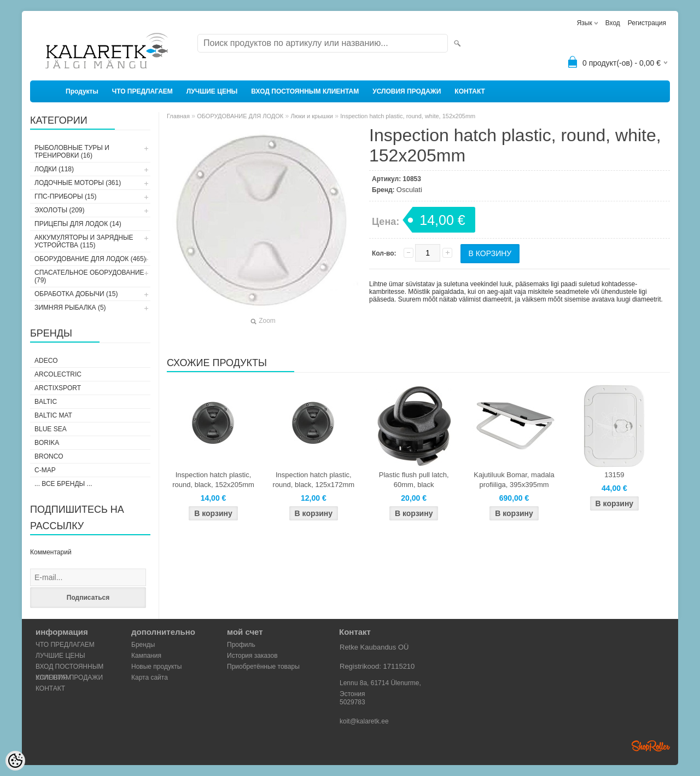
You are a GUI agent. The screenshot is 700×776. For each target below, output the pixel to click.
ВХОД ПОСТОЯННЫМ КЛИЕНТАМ (305, 91)
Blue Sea (51, 429)
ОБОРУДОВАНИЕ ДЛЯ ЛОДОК (240, 116)
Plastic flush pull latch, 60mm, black (414, 480)
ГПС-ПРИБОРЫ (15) (65, 196)
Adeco (46, 361)
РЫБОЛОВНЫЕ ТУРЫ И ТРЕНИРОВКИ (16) (72, 152)
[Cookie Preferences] (15, 761)
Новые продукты (156, 667)
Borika (47, 443)
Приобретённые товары (263, 667)
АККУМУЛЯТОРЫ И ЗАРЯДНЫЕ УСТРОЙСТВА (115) (84, 241)
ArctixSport (58, 388)
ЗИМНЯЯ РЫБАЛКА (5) (70, 308)
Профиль (241, 645)
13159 (614, 475)
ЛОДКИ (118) (54, 169)
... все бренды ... (63, 484)
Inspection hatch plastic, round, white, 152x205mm (408, 116)
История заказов (252, 656)
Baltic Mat (53, 415)
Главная (178, 116)
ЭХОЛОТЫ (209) (60, 210)
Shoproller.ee (651, 746)
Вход (613, 23)
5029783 (352, 702)
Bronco (49, 456)
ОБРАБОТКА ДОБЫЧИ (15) (76, 294)
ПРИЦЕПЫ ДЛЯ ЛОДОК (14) (78, 224)
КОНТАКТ (470, 91)
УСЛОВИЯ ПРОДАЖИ (407, 91)
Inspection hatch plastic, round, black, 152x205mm (213, 480)
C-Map (45, 470)
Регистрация (647, 23)
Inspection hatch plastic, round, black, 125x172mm (314, 480)
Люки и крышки (312, 116)
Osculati (409, 190)
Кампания (146, 656)
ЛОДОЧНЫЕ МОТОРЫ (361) (78, 183)
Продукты (82, 91)
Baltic (46, 402)
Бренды (143, 645)
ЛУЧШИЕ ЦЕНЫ (212, 91)
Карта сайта (150, 677)
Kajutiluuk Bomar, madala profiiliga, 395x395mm (514, 480)
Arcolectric (58, 374)
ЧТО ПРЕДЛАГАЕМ (142, 91)
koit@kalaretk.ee (364, 721)
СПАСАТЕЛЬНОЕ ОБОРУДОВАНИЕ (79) (89, 276)
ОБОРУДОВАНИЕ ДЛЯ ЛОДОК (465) (90, 259)
